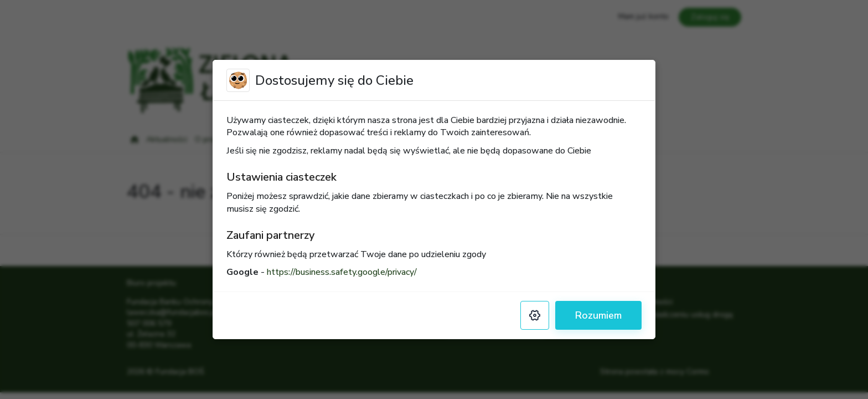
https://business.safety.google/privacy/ (342, 272)
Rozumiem (598, 315)
